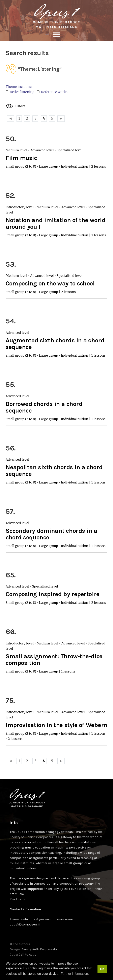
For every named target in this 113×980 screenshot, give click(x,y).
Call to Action (29, 954)
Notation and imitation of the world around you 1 (55, 223)
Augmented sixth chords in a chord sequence (55, 344)
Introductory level (20, 207)
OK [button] (102, 969)
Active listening (20, 92)
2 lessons (99, 166)
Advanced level (42, 150)
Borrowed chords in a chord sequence (44, 407)
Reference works (52, 92)
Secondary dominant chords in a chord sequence (51, 534)
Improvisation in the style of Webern (56, 725)
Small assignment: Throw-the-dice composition (54, 660)
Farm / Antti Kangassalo (39, 949)
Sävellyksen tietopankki (56, 16)
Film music (21, 158)
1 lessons (98, 355)
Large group (49, 166)
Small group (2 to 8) (21, 166)
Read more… (18, 899)
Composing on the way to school (50, 283)
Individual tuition (75, 166)
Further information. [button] (75, 974)
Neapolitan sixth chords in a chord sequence (54, 471)
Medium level (16, 150)
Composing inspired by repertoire (53, 594)
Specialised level (70, 150)
